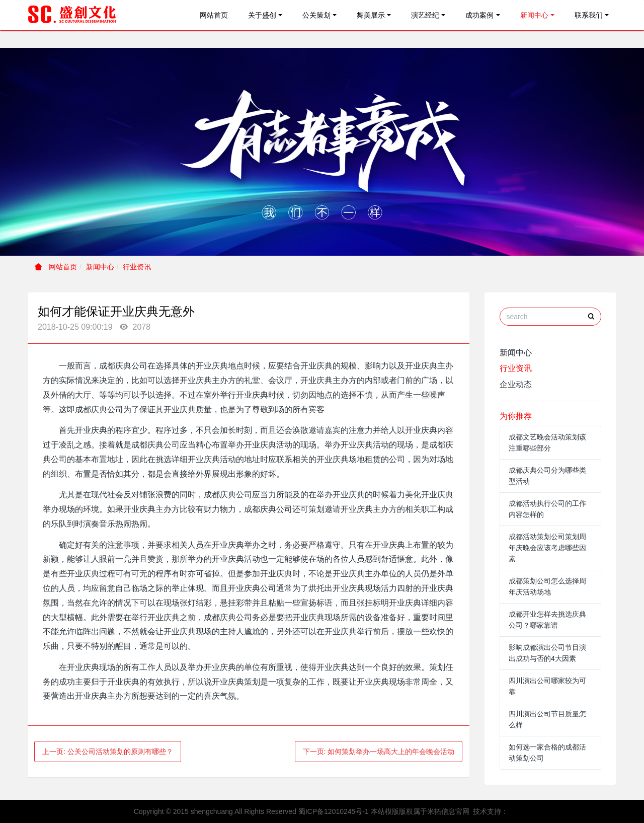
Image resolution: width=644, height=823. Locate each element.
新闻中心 (534, 15)
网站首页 (214, 15)
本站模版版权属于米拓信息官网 (420, 811)
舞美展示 (371, 15)
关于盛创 (262, 15)
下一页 (379, 752)
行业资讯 (137, 267)
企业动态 (516, 384)
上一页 (108, 752)
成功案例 (479, 15)
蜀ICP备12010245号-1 (334, 811)
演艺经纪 (425, 15)
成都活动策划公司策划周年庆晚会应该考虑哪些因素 (547, 548)
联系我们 (589, 15)
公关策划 (316, 15)
